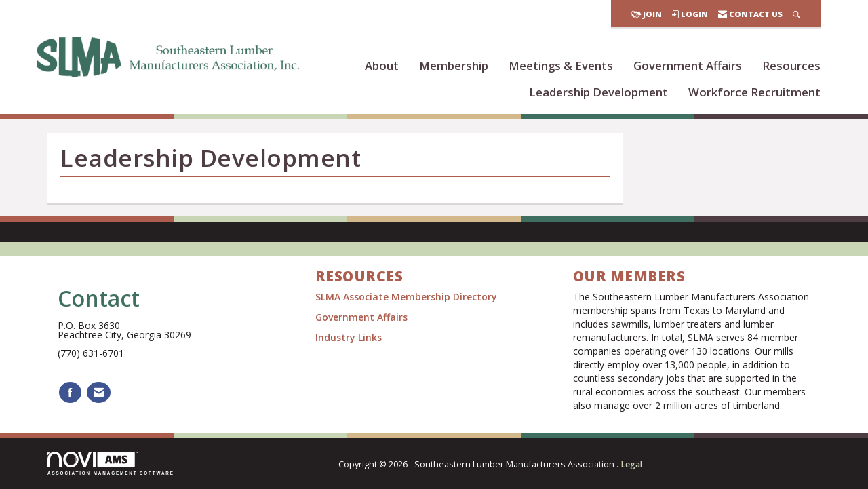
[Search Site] (796, 14)
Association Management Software (111, 464)
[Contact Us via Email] (99, 392)
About (382, 65)
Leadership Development (598, 92)
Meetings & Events (561, 65)
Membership (454, 65)
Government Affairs (688, 65)
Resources (791, 65)
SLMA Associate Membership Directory (408, 297)
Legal (631, 464)
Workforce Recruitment (754, 92)
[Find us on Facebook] (70, 392)
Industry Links (349, 337)
